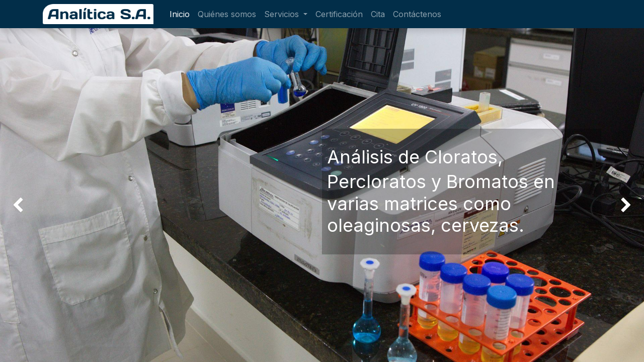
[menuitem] (180, 14)
